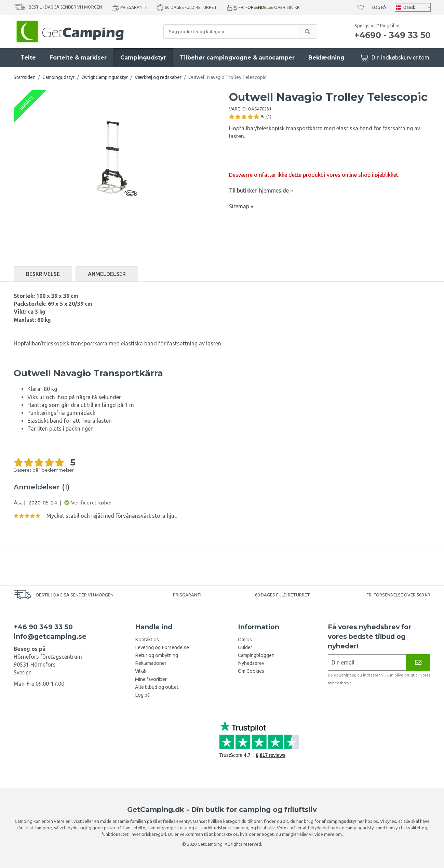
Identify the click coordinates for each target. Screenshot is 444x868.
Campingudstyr (143, 58)
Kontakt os (147, 640)
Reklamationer (151, 663)
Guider (245, 647)
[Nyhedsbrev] (418, 662)
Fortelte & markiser (78, 58)
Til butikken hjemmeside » (261, 190)
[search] (307, 31)
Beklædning (326, 58)
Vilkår (141, 671)
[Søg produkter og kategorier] (231, 31)
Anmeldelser (107, 274)
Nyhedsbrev (251, 663)
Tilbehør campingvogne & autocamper (237, 58)
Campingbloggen (256, 655)
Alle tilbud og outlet (157, 687)
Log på (379, 7)
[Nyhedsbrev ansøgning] (367, 662)
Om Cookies (251, 671)
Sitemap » (241, 206)
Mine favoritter (151, 679)
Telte (28, 58)
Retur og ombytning (157, 655)
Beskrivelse (43, 274)
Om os (245, 640)
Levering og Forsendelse (162, 647)
